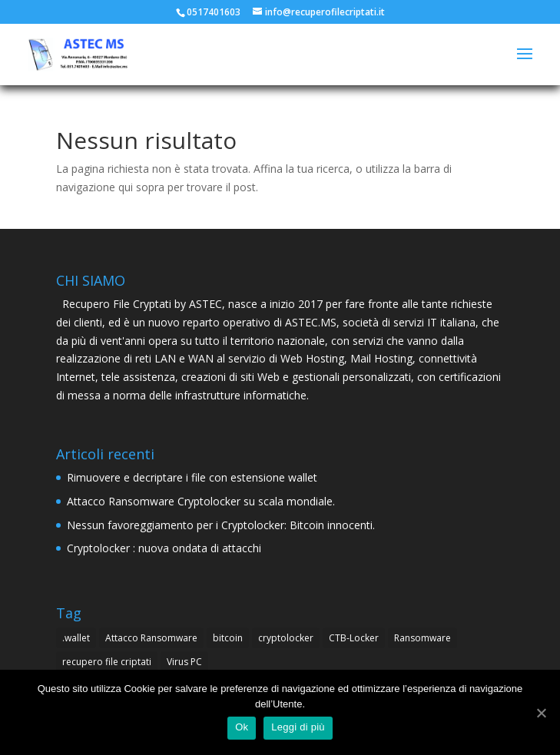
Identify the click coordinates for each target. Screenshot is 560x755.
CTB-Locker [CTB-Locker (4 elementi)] (354, 638)
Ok (242, 727)
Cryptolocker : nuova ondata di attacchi (164, 548)
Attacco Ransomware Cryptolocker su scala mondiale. (201, 501)
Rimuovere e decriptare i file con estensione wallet (192, 477)
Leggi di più (298, 727)
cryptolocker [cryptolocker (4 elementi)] (286, 638)
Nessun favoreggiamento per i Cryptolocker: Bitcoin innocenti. (221, 525)
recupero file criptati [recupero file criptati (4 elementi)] (107, 662)
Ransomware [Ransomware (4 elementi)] (422, 638)
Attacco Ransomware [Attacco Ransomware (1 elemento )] (151, 638)
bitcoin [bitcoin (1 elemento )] (228, 638)
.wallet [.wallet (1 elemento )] (76, 638)
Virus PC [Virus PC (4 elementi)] (184, 662)
